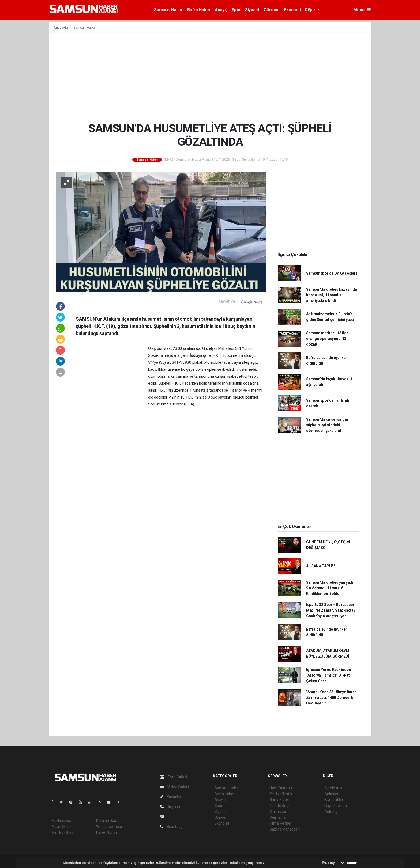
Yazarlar (171, 797)
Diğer (311, 10)
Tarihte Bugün (281, 806)
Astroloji (331, 812)
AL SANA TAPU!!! (320, 566)
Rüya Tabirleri (335, 806)
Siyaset (252, 10)
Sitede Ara (333, 788)
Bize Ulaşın (173, 827)
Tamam (349, 863)
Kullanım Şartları (109, 821)
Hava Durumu (281, 788)
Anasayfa (61, 27)
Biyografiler (334, 800)
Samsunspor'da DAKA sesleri (331, 273)
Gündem (272, 10)
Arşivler (170, 807)
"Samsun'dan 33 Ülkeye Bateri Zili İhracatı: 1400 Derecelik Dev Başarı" (332, 698)
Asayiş (221, 10)
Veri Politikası (63, 832)
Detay (328, 863)
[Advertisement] (210, 77)
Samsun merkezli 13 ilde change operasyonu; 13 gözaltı (327, 339)
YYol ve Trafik (281, 794)
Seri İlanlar (278, 817)
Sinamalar (278, 812)
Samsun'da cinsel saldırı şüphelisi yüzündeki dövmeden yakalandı (327, 425)
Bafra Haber (199, 10)
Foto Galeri (174, 777)
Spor (236, 10)
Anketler (331, 794)
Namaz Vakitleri (282, 800)
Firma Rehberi (281, 823)
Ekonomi (292, 10)
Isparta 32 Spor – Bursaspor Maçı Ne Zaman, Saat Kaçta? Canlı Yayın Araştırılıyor (331, 610)
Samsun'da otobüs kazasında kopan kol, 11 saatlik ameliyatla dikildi (332, 295)
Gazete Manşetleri (285, 829)
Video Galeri (174, 787)
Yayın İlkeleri (62, 827)
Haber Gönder (108, 832)
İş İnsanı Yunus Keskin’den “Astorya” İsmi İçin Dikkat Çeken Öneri (329, 675)
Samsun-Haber (168, 10)
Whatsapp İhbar (109, 827)
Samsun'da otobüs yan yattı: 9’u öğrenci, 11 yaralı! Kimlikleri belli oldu (330, 588)
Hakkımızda (62, 821)
